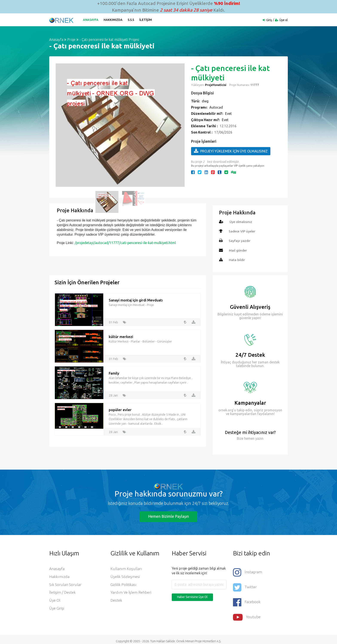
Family (114, 373)
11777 (254, 85)
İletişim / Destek (63, 593)
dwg (205, 101)
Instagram (248, 572)
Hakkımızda (114, 20)
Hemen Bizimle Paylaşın (168, 516)
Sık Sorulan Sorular (65, 585)
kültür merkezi (121, 336)
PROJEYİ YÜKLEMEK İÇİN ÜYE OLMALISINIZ (231, 151)
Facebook (247, 600)
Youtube (247, 614)
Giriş (269, 20)
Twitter (245, 586)
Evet (228, 114)
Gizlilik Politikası (124, 585)
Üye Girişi (57, 610)
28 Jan (113, 395)
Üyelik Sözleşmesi (126, 577)
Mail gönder (238, 250)
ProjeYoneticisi (216, 85)
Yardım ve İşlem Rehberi (131, 593)
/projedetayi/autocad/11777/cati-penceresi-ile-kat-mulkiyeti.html (125, 243)
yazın (259, 438)
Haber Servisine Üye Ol (192, 597)
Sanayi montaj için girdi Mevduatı (136, 300)
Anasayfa (91, 20)
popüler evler (120, 409)
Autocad (216, 107)
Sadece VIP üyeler (242, 231)
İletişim (146, 20)
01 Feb (113, 322)
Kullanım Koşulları (126, 569)
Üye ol (284, 20)
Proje (71, 40)
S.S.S (132, 20)
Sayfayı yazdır (240, 241)
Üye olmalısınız (241, 222)
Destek (117, 602)
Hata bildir (237, 260)
